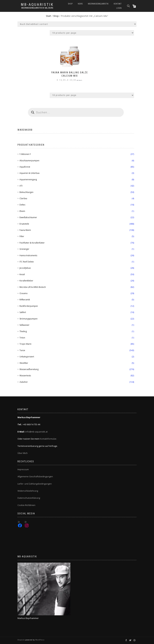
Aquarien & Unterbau (29, 173)
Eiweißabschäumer (28, 217)
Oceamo (24, 293)
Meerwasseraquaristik (98, 4)
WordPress (40, 640)
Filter (22, 236)
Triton (22, 338)
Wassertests (25, 376)
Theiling (23, 331)
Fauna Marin (25, 230)
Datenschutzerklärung (29, 498)
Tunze (22, 350)
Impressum (23, 469)
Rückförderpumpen (29, 306)
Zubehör (24, 382)
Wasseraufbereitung (29, 369)
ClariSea (23, 198)
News (80, 4)
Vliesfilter (24, 363)
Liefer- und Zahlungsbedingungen (35, 484)
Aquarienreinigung (28, 179)
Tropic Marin (25, 344)
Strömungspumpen (29, 319)
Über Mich (23, 453)
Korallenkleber (26, 281)
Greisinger (24, 249)
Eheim (22, 211)
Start (48, 16)
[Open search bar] (129, 6)
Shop (70, 4)
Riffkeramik (25, 300)
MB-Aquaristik (37, 5)
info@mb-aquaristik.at (36, 432)
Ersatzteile (24, 224)
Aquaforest (25, 167)
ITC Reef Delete (27, 262)
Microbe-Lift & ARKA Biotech (33, 287)
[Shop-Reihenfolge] (77, 24)
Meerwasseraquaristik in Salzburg (37, 8)
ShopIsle (21, 640)
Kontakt (118, 4)
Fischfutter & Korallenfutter (32, 243)
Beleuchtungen (26, 192)
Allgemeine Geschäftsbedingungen (35, 476)
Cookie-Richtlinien (26, 505)
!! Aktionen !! (25, 154)
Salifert (23, 312)
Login (119, 8)
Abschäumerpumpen (29, 161)
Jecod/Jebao (25, 268)
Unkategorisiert (27, 357)
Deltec (22, 205)
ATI (21, 186)
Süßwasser (24, 325)
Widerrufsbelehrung (28, 491)
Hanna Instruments (28, 255)
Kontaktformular (48, 439)
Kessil (22, 274)
